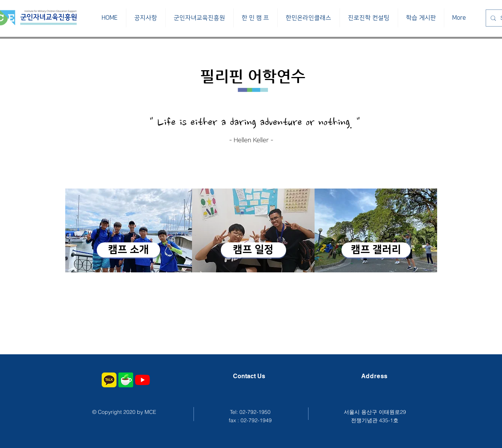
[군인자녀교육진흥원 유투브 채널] (142, 380)
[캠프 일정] (253, 250)
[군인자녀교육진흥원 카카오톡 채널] (109, 380)
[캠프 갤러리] (376, 250)
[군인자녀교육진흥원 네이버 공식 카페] (126, 380)
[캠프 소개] (128, 250)
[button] (200, 18)
